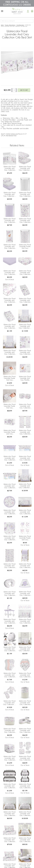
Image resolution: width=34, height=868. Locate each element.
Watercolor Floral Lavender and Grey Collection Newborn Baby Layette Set (25, 758)
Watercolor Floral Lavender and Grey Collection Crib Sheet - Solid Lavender (10, 221)
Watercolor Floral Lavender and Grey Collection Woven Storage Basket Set (25, 731)
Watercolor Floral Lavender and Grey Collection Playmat (10, 512)
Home (2, 25)
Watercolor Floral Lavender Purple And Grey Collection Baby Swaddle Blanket (10, 406)
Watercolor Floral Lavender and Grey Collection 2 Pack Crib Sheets (25, 168)
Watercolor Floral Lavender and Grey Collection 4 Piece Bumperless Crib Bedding (25, 326)
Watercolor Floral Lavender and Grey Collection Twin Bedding (25, 840)
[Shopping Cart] (32, 11)
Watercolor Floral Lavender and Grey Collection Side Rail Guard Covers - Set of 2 (25, 786)
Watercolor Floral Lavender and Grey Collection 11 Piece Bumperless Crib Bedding (25, 512)
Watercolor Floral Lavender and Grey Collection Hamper (25, 566)
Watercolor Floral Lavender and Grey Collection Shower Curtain (10, 566)
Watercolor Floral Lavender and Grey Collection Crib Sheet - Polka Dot (25, 194)
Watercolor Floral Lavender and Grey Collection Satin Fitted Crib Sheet (10, 300)
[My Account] (28, 11)
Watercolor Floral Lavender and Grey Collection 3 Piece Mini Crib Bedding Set (25, 649)
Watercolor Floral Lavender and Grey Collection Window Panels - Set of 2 (25, 432)
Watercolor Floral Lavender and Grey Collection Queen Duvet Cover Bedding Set (10, 814)
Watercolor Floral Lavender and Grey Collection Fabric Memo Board (10, 538)
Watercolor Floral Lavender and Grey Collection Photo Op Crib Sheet (10, 247)
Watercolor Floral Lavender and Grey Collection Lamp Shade (25, 593)
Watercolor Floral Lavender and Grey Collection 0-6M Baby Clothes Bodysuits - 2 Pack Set (10, 703)
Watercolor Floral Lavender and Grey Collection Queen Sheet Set (10, 840)
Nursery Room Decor (10, 25)
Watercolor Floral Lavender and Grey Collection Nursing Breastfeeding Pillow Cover (10, 594)
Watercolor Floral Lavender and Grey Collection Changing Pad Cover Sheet (10, 326)
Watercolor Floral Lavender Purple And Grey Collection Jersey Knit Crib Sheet (25, 247)
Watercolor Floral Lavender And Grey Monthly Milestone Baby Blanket (25, 378)
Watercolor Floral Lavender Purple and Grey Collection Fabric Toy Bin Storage (10, 432)
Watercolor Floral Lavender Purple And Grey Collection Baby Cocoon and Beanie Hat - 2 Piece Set (10, 378)
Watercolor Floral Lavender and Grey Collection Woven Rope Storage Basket (10, 731)
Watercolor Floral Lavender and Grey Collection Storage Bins (25, 406)
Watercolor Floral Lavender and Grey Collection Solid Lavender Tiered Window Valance (10, 458)
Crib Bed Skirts (20, 25)
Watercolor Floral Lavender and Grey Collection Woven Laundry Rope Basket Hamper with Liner (25, 703)
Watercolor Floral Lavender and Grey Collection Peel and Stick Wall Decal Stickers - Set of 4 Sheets (25, 621)
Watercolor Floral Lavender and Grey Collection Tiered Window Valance (25, 458)
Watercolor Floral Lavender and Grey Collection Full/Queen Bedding (25, 814)
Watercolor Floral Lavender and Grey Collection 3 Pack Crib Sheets (10, 194)
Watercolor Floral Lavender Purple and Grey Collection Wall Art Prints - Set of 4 (25, 538)
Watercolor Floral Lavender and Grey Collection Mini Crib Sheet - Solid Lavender (10, 273)
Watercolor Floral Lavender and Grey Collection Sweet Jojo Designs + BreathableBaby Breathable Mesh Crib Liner (10, 168)
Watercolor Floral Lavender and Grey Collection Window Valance (10, 486)
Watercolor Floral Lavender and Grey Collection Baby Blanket (25, 352)
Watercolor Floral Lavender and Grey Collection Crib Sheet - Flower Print (25, 221)
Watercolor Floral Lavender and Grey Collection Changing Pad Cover (25, 300)
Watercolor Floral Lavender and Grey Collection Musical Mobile (10, 621)
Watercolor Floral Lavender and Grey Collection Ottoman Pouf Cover (10, 758)
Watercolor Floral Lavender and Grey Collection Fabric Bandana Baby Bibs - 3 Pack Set (25, 675)
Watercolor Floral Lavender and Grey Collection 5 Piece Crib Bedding (25, 486)
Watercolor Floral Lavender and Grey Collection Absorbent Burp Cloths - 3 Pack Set (10, 675)
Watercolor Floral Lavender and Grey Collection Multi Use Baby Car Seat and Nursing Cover (10, 649)
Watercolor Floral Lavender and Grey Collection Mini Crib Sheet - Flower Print (25, 273)
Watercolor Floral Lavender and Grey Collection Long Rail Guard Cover (10, 786)
